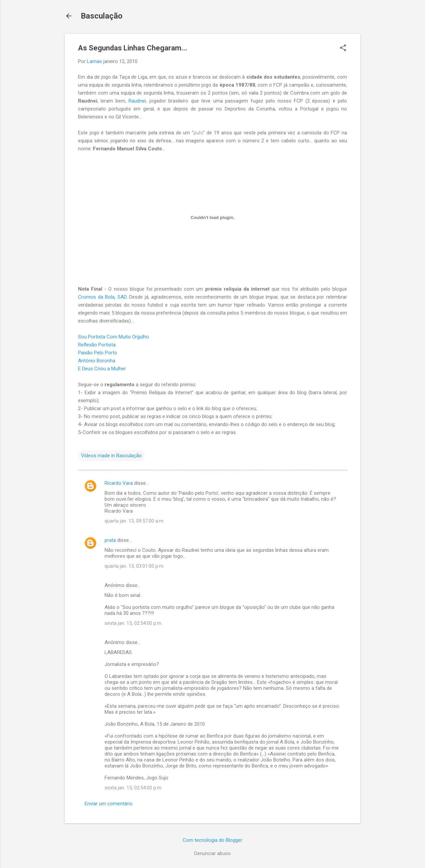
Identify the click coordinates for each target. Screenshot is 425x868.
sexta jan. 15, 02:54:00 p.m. (133, 623)
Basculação (102, 16)
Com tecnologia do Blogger (212, 840)
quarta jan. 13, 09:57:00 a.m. (134, 521)
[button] (343, 48)
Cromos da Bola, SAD (102, 297)
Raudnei (137, 101)
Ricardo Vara (119, 483)
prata (110, 540)
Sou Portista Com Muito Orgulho (114, 337)
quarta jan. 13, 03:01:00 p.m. (134, 566)
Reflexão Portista (97, 345)
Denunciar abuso (212, 853)
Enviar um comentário (109, 804)
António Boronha (97, 361)
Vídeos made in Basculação (111, 456)
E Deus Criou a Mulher (102, 369)
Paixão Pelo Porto (98, 353)
